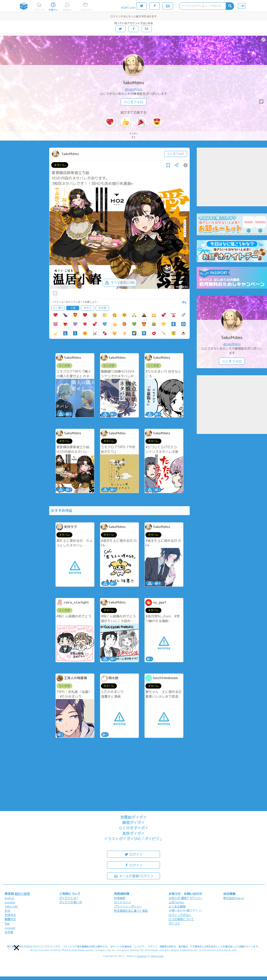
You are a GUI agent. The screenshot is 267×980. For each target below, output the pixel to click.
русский (10, 928)
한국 (7, 911)
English (9, 898)
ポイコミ (174, 923)
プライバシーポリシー (128, 906)
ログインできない (180, 915)
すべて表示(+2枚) (120, 283)
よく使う (58, 308)
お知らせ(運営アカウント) (185, 898)
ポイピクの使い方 (70, 902)
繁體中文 (10, 919)
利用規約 (120, 898)
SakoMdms (133, 83)
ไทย (7, 924)
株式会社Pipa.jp (234, 898)
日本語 (9, 932)
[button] (16, 948)
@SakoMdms (134, 89)
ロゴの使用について (181, 919)
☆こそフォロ (133, 102)
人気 (73, 308)
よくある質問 (177, 906)
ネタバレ (60, 165)
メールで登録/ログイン (134, 876)
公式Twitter (176, 902)
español (10, 902)
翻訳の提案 (22, 894)
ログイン (133, 854)
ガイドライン (122, 902)
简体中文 (10, 915)
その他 (102, 308)
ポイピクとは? (69, 898)
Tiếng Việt (11, 906)
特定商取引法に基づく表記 (131, 911)
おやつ (87, 308)
